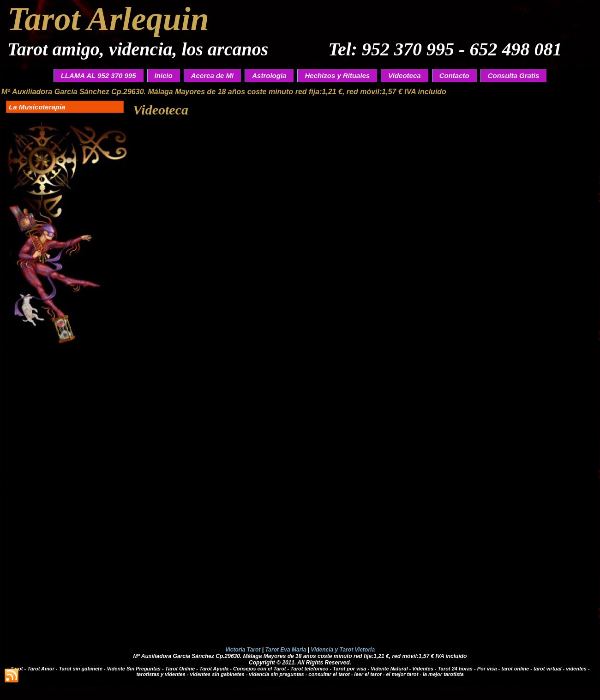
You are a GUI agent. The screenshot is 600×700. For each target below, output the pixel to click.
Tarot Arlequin (108, 19)
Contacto (454, 75)
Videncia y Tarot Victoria (343, 650)
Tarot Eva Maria (285, 650)
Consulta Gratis (514, 75)
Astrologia (269, 75)
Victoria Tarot (243, 650)
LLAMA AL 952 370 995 (99, 75)
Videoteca (404, 75)
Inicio (164, 75)
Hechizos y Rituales (337, 75)
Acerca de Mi (213, 75)
